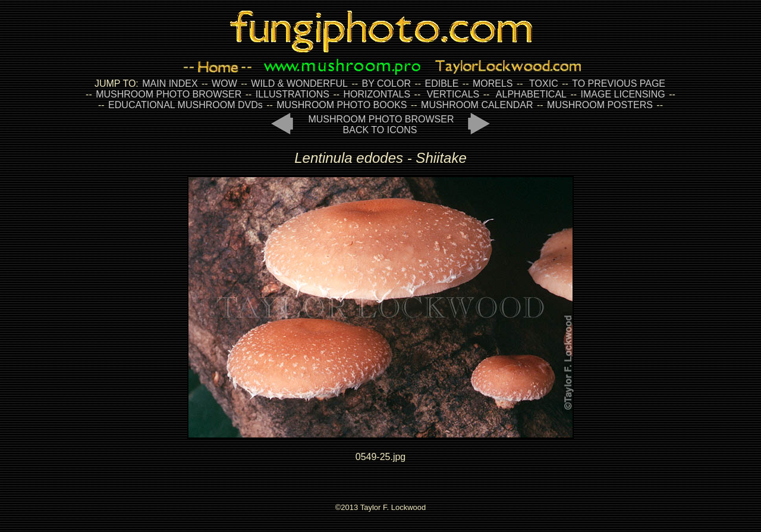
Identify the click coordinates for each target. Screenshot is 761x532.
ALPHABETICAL (531, 94)
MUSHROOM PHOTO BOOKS (342, 105)
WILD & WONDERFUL (299, 84)
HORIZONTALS (377, 94)
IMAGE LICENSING (622, 94)
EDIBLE (441, 84)
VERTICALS (453, 94)
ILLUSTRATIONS (293, 94)
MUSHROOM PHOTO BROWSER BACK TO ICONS (381, 125)
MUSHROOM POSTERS (600, 105)
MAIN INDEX (170, 84)
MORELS (493, 84)
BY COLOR (386, 84)
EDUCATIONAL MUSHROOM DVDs (185, 105)
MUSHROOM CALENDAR (477, 105)
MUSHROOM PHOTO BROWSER (169, 94)
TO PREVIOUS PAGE (619, 84)
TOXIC (544, 84)
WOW (224, 84)
